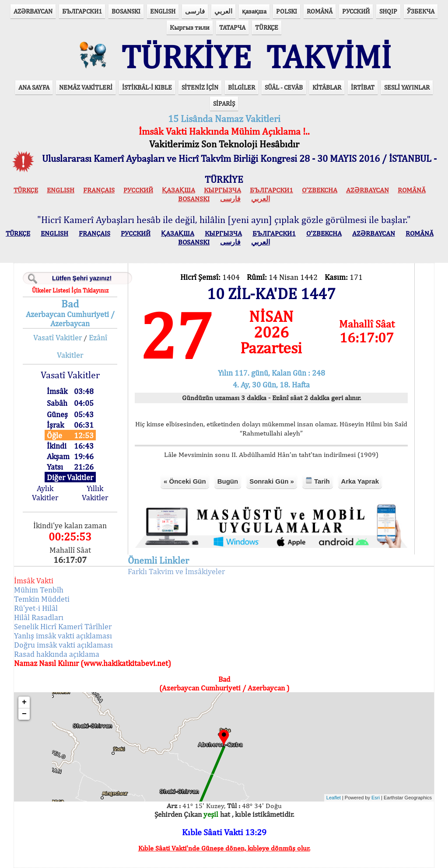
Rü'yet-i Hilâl (36, 608)
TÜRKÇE (267, 27)
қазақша (254, 11)
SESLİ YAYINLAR (407, 87)
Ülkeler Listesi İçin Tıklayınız (70, 290)
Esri (376, 798)
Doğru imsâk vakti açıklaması (63, 645)
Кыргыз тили (190, 27)
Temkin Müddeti (42, 599)
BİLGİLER (241, 87)
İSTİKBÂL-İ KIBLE (147, 87)
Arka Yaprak (360, 481)
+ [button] (24, 702)
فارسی (195, 11)
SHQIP (388, 11)
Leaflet (334, 798)
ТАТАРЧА (232, 27)
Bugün (228, 481)
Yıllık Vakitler (95, 493)
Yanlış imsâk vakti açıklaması (63, 636)
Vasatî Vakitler (58, 337)
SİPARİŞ (224, 103)
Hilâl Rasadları (39, 617)
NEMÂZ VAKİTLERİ (86, 87)
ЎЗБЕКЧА (421, 11)
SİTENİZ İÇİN (200, 87)
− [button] (24, 714)
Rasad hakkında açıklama (57, 654)
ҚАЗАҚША (178, 190)
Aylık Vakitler (45, 493)
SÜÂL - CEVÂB (284, 87)
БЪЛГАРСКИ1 (82, 11)
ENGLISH (163, 11)
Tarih (318, 481)
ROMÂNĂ (320, 11)
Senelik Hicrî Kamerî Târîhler (63, 626)
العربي (223, 11)
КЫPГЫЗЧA (222, 190)
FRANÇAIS (99, 190)
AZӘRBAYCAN (33, 11)
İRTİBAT (363, 87)
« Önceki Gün (185, 481)
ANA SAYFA (34, 87)
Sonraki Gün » (272, 481)
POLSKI (287, 11)
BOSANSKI (126, 11)
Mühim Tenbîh (39, 590)
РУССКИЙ (356, 11)
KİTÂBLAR (327, 87)
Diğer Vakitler (70, 477)
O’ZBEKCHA (320, 190)
